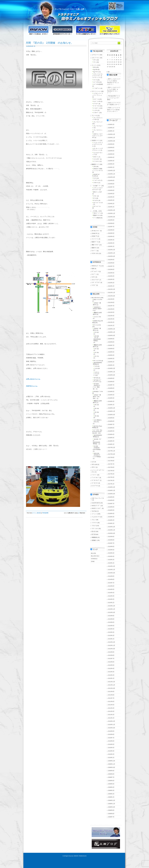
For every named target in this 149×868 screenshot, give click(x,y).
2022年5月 (111, 273)
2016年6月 (111, 507)
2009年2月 (111, 794)
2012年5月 (111, 665)
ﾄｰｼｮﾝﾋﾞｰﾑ (96, 108)
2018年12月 (112, 408)
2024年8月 (111, 184)
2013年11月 (112, 609)
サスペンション (96, 91)
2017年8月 (111, 461)
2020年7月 (111, 345)
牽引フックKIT (98, 192)
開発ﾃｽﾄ (94, 248)
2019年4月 (111, 395)
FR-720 (97, 405)
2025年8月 (111, 148)
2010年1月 (111, 758)
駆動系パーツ (96, 164)
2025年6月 (111, 151)
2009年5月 (111, 784)
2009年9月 (111, 771)
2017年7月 (111, 464)
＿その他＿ (95, 211)
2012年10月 (112, 649)
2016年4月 (111, 514)
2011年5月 (111, 705)
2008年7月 (111, 817)
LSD (95, 167)
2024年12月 (112, 171)
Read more (82, 513)
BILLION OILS (96, 298)
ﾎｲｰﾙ (95, 198)
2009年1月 (111, 797)
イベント (35, 513)
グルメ (94, 520)
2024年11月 (112, 174)
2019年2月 (111, 401)
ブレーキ (94, 116)
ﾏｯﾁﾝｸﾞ (94, 285)
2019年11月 (112, 372)
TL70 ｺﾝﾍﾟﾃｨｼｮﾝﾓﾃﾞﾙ (96, 374)
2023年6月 (111, 230)
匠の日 (39, 513)
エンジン (94, 65)
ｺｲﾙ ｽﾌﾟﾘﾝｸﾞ (95, 280)
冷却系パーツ (96, 141)
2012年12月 (112, 642)
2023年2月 (111, 243)
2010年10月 (112, 728)
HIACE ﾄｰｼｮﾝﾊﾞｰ (97, 508)
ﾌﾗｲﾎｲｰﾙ (96, 183)
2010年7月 (111, 738)
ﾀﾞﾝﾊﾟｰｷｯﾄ (96, 106)
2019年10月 (112, 375)
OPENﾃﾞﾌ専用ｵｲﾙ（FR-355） (97, 397)
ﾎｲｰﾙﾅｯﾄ (96, 200)
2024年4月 (111, 197)
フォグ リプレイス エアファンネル (98, 144)
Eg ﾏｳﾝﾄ (96, 72)
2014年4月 (111, 593)
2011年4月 (111, 708)
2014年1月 (111, 603)
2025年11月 (112, 138)
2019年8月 (111, 382)
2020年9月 (111, 339)
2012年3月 (111, 672)
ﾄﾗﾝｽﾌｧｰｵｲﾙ (97, 317)
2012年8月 (111, 655)
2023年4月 (111, 236)
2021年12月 (112, 289)
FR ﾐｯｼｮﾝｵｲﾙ (97, 361)
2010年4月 (111, 748)
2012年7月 (111, 659)
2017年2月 (111, 481)
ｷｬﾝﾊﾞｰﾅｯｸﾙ (97, 101)
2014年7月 (111, 583)
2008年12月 (112, 800)
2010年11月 (112, 725)
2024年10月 (112, 177)
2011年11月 (112, 685)
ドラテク (94, 523)
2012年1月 (111, 678)
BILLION (93, 553)
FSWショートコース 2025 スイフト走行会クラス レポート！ (114, 109)
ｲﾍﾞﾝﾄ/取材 (97, 218)
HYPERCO (94, 559)
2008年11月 (112, 804)
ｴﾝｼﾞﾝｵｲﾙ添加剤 (98, 84)
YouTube (94, 511)
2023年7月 (111, 227)
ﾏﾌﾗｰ (95, 62)
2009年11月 (112, 764)
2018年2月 (111, 441)
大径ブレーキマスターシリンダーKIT (98, 136)
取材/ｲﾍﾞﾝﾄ (95, 242)
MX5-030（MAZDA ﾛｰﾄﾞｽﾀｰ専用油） (97, 455)
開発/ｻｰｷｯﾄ (97, 215)
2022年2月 (111, 283)
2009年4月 (111, 787)
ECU (95, 67)
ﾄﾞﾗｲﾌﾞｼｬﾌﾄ (97, 180)
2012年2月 (111, 675)
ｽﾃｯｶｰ (95, 196)
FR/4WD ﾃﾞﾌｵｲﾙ (98, 392)
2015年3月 (111, 556)
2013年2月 (111, 635)
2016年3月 (111, 517)
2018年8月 (111, 421)
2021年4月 (111, 316)
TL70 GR (97, 368)
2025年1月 (111, 167)
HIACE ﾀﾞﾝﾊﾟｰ (96, 506)
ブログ (94, 526)
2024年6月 (111, 190)
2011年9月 (111, 692)
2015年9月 (111, 537)
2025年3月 (111, 161)
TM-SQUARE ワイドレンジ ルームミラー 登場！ (114, 98)
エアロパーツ (96, 55)
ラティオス (95, 529)
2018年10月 (112, 415)
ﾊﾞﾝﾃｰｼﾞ (94, 475)
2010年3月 (111, 751)
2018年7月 (111, 424)
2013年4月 (111, 629)
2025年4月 (111, 157)
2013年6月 (111, 622)
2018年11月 (112, 411)
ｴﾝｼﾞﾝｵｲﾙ (96, 82)
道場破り (94, 540)
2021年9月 (111, 299)
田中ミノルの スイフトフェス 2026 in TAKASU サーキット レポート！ (114, 82)
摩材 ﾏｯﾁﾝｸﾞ (95, 245)
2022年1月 (111, 286)
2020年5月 (111, 352)
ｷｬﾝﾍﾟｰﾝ (94, 251)
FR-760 (97, 412)
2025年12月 (112, 134)
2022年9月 (111, 260)
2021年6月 (111, 309)
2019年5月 (111, 392)
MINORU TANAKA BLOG (80, 856)
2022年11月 (112, 253)
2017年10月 (112, 454)
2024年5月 (111, 194)
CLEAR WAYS (96, 503)
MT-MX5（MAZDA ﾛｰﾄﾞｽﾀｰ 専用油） (97, 386)
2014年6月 (111, 586)
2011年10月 (112, 688)
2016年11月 (112, 490)
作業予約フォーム (32, 386)
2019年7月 (111, 385)
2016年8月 (111, 500)
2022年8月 (111, 263)
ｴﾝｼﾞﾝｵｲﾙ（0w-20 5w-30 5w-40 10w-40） (97, 432)
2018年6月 (111, 428)
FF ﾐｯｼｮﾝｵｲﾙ (97, 325)
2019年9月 (111, 378)
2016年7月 (111, 504)
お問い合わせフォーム (33, 379)
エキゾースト (96, 58)
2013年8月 (111, 619)
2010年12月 (112, 721)
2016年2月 (111, 520)
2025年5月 (111, 154)
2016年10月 (112, 494)
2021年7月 (111, 306)
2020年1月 (111, 365)
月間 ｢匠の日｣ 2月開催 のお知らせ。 (50, 43)
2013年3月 (111, 632)
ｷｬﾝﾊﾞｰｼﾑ (96, 99)
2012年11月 (112, 645)
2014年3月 (111, 596)
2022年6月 (111, 269)
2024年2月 (111, 204)
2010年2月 (111, 754)
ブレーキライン (98, 130)
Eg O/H (95, 70)
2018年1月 (111, 444)
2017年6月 (111, 467)
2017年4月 (111, 474)
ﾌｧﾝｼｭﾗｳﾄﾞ (96, 159)
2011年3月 (111, 711)
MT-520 (96, 378)
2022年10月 (112, 256)
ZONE (93, 561)
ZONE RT (94, 233)
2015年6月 (111, 547)
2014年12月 (112, 566)
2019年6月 (111, 388)
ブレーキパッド (98, 122)
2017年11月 (112, 451)
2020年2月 (111, 362)
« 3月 (108, 72)
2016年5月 (111, 510)
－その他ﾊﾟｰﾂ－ (96, 186)
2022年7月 (111, 266)
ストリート (95, 239)
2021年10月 (112, 296)
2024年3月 (111, 200)
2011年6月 (111, 701)
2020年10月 (112, 335)
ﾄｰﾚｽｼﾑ (95, 110)
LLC (93, 462)
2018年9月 (111, 418)
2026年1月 (111, 131)
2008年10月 (112, 807)
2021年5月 (111, 312)
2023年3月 (111, 240)
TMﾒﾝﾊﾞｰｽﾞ (97, 213)
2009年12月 (112, 761)
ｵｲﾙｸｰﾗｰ (96, 157)
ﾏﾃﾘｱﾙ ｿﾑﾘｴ (95, 253)
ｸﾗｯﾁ (95, 178)
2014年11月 (112, 570)
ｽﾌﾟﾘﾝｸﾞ (96, 104)
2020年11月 (112, 332)
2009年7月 (111, 777)
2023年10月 (112, 217)
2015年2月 (111, 560)
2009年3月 (111, 790)
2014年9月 (111, 576)
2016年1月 (111, 523)
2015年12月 (112, 527)
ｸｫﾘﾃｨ (93, 277)
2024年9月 (111, 181)
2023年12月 (112, 210)
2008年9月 (111, 810)
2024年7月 (111, 187)
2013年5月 (111, 626)
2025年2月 (111, 164)
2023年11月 (112, 213)
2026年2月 (111, 128)
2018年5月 (111, 431)
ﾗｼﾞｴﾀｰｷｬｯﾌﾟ (96, 480)
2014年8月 (111, 579)
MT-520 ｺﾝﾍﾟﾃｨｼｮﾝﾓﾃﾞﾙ (97, 381)
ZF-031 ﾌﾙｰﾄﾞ (96, 231)
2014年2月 (111, 599)
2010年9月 (111, 731)
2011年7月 (111, 698)
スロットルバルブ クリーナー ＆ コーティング (97, 76)
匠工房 (94, 534)
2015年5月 (111, 550)
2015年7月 (111, 543)
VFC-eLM (94, 464)
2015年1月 (111, 563)
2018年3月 (111, 438)
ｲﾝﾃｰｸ (95, 80)
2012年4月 (111, 668)
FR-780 (97, 416)
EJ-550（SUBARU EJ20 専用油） (97, 448)
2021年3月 (111, 319)
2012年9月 (111, 652)
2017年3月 (111, 477)
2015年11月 (112, 530)
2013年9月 (111, 616)
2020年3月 (111, 359)
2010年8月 (111, 734)
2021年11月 (112, 293)
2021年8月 (111, 302)
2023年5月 (111, 233)
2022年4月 (111, 276)
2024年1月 (111, 207)
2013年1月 (111, 639)
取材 (93, 269)
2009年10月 (112, 767)
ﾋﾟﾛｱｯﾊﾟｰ (96, 113)
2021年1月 (111, 326)
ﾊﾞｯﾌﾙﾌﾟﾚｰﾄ (97, 88)
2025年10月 (112, 141)
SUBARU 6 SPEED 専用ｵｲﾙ (97, 309)
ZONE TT (94, 236)
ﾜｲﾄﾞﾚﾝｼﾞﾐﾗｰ (97, 206)
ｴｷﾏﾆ (95, 60)
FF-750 (97, 353)
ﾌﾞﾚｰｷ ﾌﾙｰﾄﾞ (95, 478)
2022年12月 (112, 250)
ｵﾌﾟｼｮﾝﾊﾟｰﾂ (95, 272)
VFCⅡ (94, 467)
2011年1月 (111, 718)
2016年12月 (112, 487)
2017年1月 (111, 484)
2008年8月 (111, 814)
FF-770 (97, 356)
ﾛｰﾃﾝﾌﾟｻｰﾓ (95, 486)
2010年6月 (111, 741)
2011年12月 (112, 682)
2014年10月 (112, 573)
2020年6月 (111, 349)
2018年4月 (111, 434)
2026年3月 (111, 124)
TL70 (96, 366)
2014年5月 (111, 589)
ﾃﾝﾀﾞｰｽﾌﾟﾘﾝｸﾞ (96, 282)
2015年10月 (112, 533)
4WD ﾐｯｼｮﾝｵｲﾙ (98, 300)
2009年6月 (111, 781)
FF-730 (97, 349)
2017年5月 (111, 471)
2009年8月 (111, 774)
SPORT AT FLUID (96, 175)
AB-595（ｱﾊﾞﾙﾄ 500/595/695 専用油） (97, 441)
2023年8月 (111, 223)
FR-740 (97, 409)
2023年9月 (111, 220)
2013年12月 (112, 606)
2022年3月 (111, 279)
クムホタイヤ (96, 517)
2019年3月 (111, 398)
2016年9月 (111, 497)
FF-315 (97, 332)
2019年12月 (112, 368)
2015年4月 (111, 553)
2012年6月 (111, 662)
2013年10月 (112, 612)
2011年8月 (111, 695)
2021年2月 (111, 322)
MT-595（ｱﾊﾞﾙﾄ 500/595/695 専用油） (97, 338)
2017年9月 (111, 457)
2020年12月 (112, 329)
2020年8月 (111, 342)
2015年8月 (111, 540)
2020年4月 (111, 355)
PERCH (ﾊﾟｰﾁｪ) (96, 266)
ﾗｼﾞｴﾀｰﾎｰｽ (96, 161)
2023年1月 (111, 246)
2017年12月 (112, 448)
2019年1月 (111, 405)
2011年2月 (111, 715)
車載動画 (94, 537)
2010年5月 (111, 744)
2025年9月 (111, 144)
